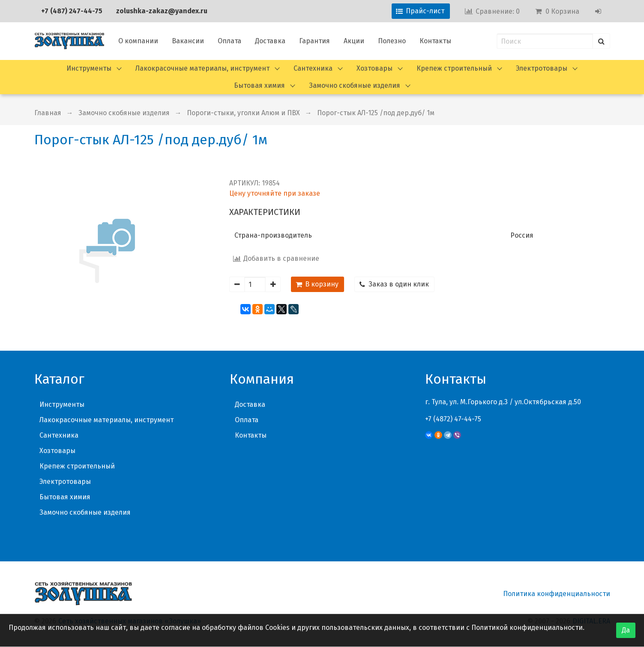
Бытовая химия (259, 85)
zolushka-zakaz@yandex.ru (162, 11)
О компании (138, 41)
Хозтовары (374, 68)
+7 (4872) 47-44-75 (453, 419)
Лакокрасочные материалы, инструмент (202, 68)
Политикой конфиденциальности (527, 628)
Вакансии (188, 41)
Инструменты (89, 68)
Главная (48, 113)
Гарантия (315, 41)
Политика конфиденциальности (557, 594)
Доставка (270, 41)
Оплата (229, 41)
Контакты (435, 41)
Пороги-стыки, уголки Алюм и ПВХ (243, 113)
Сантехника (313, 68)
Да (626, 630)
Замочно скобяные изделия (355, 85)
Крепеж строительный (454, 68)
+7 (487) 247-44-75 (72, 11)
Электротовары (542, 68)
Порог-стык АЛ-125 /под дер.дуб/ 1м (376, 113)
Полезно (392, 41)
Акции (354, 41)
